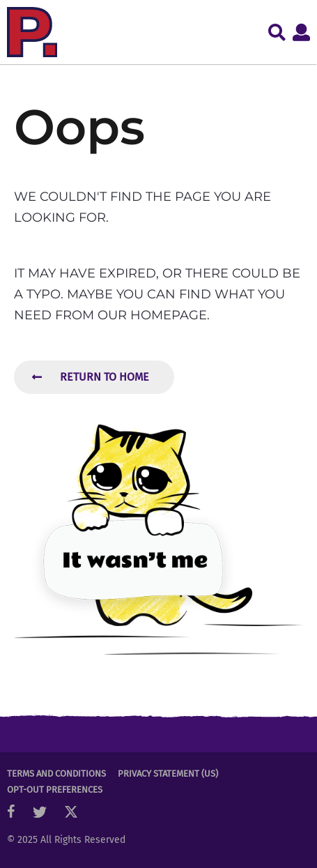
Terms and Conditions (56, 774)
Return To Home (91, 377)
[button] (277, 32)
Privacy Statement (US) (168, 774)
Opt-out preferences (55, 790)
